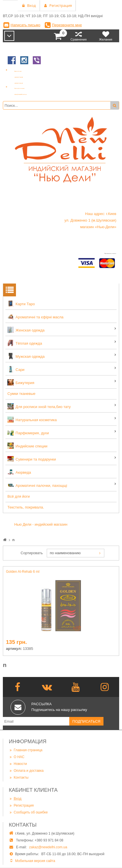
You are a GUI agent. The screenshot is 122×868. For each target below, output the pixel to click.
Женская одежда (26, 330)
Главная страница (26, 750)
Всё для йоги (19, 496)
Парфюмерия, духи (28, 433)
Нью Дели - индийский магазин (41, 524)
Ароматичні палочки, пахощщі (37, 485)
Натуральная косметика (32, 419)
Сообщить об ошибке (28, 812)
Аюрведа (19, 472)
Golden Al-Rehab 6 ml (23, 572)
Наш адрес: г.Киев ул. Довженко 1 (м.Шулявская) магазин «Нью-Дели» (90, 220)
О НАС (17, 757)
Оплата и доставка (26, 770)
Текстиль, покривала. (26, 507)
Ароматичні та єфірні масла (35, 317)
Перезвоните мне (67, 25)
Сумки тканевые (21, 394)
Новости (18, 764)
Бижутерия (21, 382)
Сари (16, 369)
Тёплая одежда (25, 343)
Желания (106, 36)
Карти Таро (21, 304)
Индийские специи (27, 446)
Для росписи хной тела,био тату (39, 406)
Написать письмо (25, 25)
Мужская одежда (26, 356)
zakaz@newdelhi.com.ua (48, 847)
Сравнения (79, 36)
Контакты (19, 777)
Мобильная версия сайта (35, 861)
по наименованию (65, 553)
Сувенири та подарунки (32, 459)
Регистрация (21, 805)
